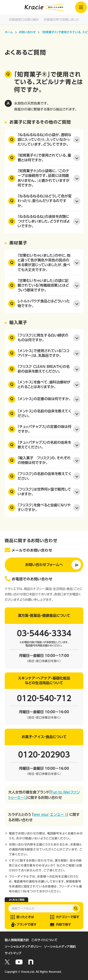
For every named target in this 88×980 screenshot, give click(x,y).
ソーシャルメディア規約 (60, 947)
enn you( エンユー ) (50, 815)
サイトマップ (13, 953)
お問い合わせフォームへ (44, 565)
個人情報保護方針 (17, 940)
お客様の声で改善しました (61, 20)
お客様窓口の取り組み (24, 20)
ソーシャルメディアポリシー (23, 947)
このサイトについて (44, 940)
